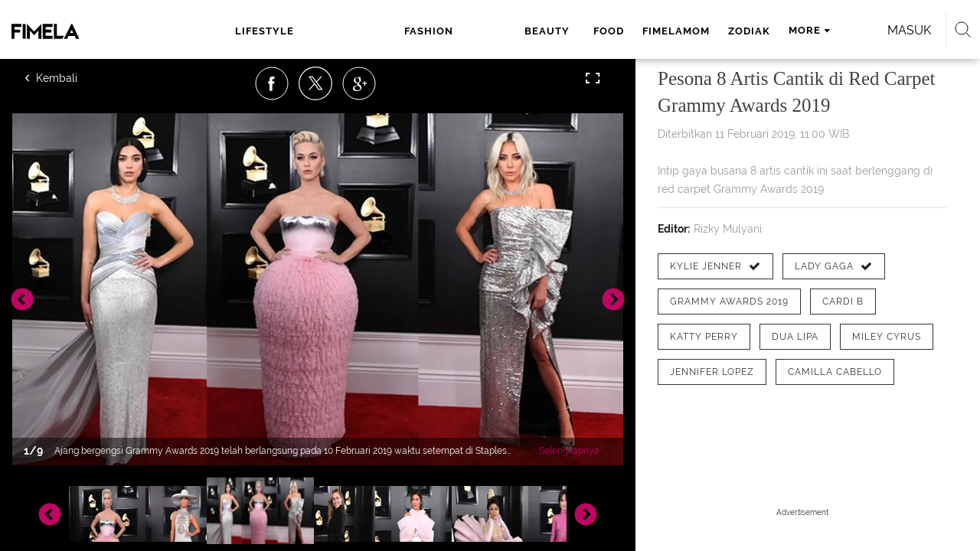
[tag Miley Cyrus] (887, 337)
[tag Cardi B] (843, 302)
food (475, 31)
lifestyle (260, 31)
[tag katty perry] (704, 337)
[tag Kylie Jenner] (715, 266)
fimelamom (542, 31)
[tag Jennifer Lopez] (712, 372)
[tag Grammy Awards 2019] (729, 302)
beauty (418, 31)
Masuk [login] (842, 30)
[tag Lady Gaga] (834, 266)
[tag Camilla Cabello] (835, 372)
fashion (346, 31)
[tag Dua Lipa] (795, 337)
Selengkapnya (569, 451)
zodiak (615, 31)
